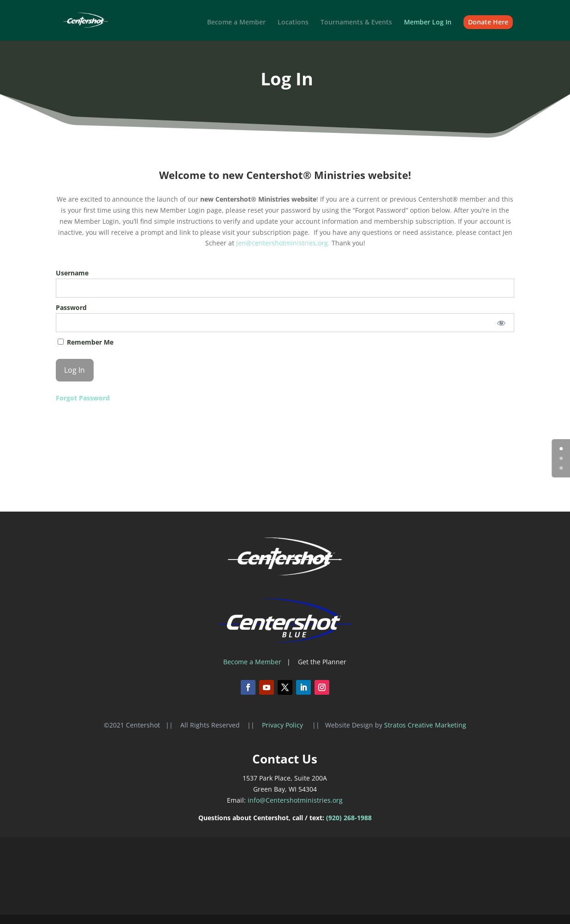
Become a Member (236, 23)
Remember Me (86, 342)
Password (71, 307)
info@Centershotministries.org (295, 800)
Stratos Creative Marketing (425, 725)
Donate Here (488, 22)
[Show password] (501, 323)
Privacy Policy (283, 725)
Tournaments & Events (356, 23)
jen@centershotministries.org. (284, 243)
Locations (293, 23)
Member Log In (428, 23)
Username (72, 273)
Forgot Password (83, 398)
